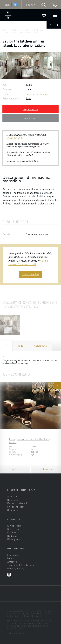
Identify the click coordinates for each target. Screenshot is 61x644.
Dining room (15, 539)
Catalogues (41, 346)
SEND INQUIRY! (15, 138)
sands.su (21, 633)
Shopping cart (16, 507)
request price (30, 109)
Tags (21, 346)
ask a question (30, 274)
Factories (16, 30)
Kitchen (12, 532)
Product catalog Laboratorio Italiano (20, 32)
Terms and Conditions (21, 565)
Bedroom (13, 536)
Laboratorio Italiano (35, 30)
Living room (14, 526)
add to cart (30, 118)
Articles (12, 562)
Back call (13, 500)
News (11, 558)
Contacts (13, 510)
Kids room (14, 529)
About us (13, 496)
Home (5, 30)
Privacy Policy (16, 568)
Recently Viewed (17, 503)
